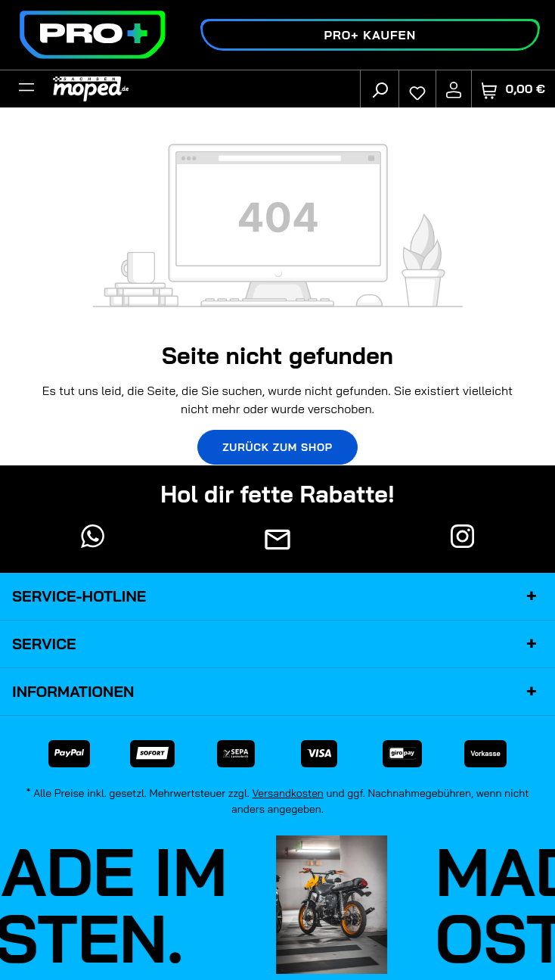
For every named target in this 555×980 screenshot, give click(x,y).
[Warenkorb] (513, 89)
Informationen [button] (277, 692)
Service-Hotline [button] (277, 596)
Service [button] (277, 644)
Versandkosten (288, 793)
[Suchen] (380, 89)
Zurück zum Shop (277, 447)
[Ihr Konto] (454, 89)
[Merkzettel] (417, 89)
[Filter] (26, 89)
